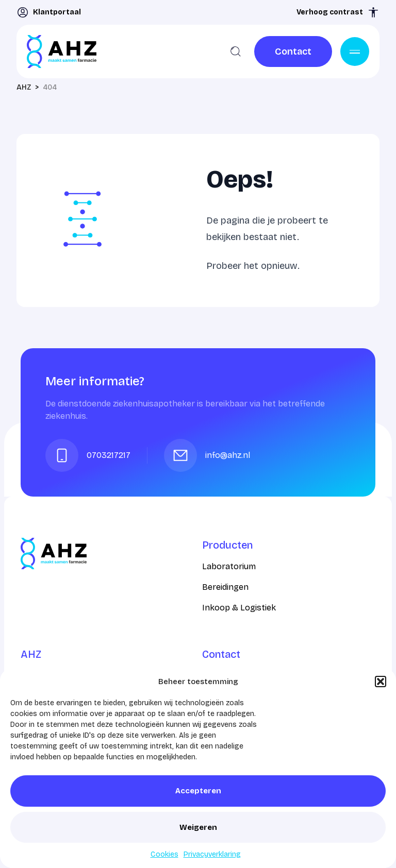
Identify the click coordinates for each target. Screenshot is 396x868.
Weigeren (198, 827)
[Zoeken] (236, 52)
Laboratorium (229, 566)
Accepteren (198, 791)
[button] (381, 682)
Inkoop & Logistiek (239, 608)
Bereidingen (225, 587)
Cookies (164, 854)
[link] (293, 52)
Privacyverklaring (212, 854)
